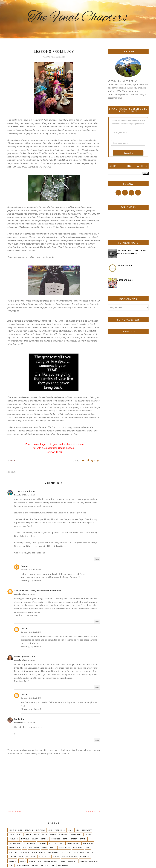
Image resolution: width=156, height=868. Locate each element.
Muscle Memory (50, 861)
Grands (83, 839)
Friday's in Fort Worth (83, 852)
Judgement (85, 857)
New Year (25, 839)
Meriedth (13, 861)
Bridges (53, 848)
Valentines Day (74, 843)
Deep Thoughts (15, 830)
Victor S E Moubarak (25, 491)
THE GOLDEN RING (125, 265)
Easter (74, 839)
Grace (71, 830)
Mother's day (35, 861)
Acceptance (34, 848)
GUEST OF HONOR (125, 280)
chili (53, 865)
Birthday (45, 839)
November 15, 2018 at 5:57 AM (31, 569)
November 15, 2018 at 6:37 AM (25, 594)
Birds (44, 848)
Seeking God (30, 843)
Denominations (38, 852)
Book (19, 834)
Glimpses (12, 857)
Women (35, 865)
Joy (24, 848)
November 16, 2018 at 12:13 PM (25, 723)
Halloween (31, 857)
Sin (78, 830)
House (56, 857)
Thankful (42, 843)
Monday (23, 861)
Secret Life (73, 861)
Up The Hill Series (57, 843)
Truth (11, 834)
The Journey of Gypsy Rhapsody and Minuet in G (39, 591)
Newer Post (16, 811)
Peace (37, 834)
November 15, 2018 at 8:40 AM (25, 660)
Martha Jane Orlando (25, 656)
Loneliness (13, 839)
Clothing (13, 852)
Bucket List (78, 848)
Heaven (53, 834)
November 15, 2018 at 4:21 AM (25, 495)
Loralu (24, 566)
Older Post (91, 811)
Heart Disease (44, 857)
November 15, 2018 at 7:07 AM (31, 632)
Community (87, 830)
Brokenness (65, 848)
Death (66, 839)
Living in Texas (15, 843)
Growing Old (14, 848)
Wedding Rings (23, 865)
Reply (97, 559)
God (21, 857)
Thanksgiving (76, 834)
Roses (63, 861)
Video (11, 865)
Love (50, 830)
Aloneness (88, 843)
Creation (29, 830)
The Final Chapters (78, 18)
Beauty (35, 839)
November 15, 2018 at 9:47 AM (31, 698)
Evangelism (53, 852)
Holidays (63, 834)
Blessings (56, 839)
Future (88, 834)
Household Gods (69, 857)
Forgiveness (60, 830)
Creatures (24, 852)
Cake (88, 848)
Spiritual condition (89, 861)
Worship (45, 865)
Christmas (40, 830)
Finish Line (66, 852)
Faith (44, 834)
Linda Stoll (20, 719)
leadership (63, 865)
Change (28, 834)
